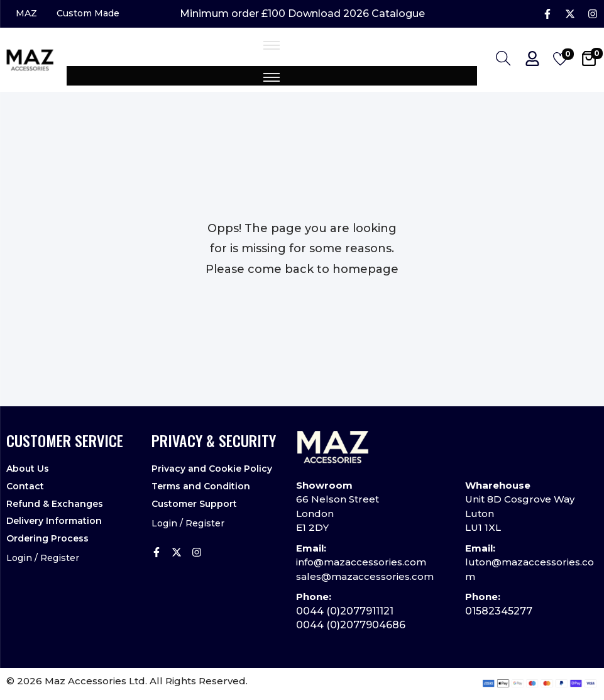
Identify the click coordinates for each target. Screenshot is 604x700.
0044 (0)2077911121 (345, 613)
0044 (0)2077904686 (351, 627)
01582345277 (499, 613)
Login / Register (43, 552)
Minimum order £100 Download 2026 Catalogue (302, 15)
